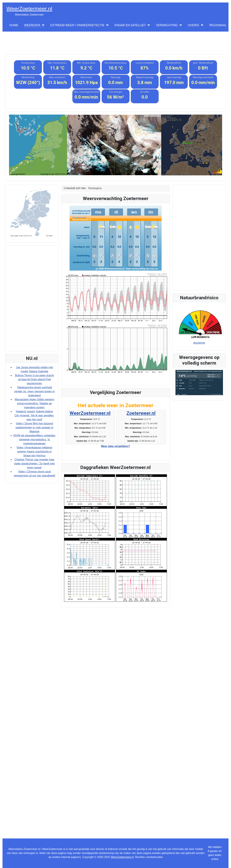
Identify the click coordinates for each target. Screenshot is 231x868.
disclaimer (199, 343)
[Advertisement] (116, 39)
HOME (14, 25)
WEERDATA (32, 25)
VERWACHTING (167, 25)
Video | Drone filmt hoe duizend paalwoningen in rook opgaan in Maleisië (34, 427)
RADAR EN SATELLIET (130, 25)
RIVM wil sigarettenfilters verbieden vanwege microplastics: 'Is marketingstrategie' (34, 440)
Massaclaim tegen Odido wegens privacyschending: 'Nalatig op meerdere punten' (34, 403)
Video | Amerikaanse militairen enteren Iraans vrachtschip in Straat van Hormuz (35, 452)
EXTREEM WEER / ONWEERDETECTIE (77, 25)
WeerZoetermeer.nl (90, 413)
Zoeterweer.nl (141, 413)
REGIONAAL (218, 25)
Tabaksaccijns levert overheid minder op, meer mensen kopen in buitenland (34, 391)
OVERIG (194, 25)
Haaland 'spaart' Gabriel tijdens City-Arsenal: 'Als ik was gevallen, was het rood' (35, 415)
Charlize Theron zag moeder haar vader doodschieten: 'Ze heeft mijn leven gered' (34, 464)
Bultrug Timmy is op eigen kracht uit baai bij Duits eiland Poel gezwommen (34, 379)
